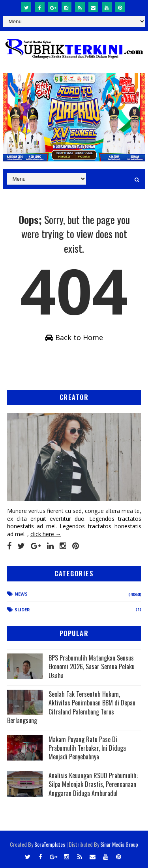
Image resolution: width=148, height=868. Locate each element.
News (21, 594)
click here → (46, 534)
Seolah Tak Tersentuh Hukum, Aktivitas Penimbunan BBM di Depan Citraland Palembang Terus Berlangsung (71, 707)
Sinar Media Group (119, 844)
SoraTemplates (50, 844)
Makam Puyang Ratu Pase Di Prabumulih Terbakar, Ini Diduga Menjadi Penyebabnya (87, 748)
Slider (22, 610)
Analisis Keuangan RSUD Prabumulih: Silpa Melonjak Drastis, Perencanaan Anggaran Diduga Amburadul (93, 784)
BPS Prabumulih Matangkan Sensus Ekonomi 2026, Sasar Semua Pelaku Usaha (92, 667)
